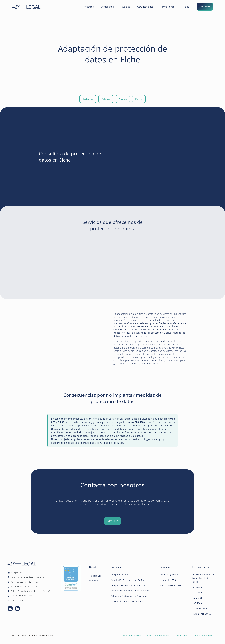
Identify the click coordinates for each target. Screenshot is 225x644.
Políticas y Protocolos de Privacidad (129, 596)
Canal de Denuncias (171, 585)
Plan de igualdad (169, 575)
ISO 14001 (197, 587)
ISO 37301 (197, 598)
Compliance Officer (121, 575)
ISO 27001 (197, 593)
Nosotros (89, 7)
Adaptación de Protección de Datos (129, 580)
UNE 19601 (197, 603)
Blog (187, 7)
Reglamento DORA (201, 614)
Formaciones (167, 7)
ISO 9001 (196, 582)
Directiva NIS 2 (199, 608)
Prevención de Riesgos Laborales (128, 601)
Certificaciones (145, 7)
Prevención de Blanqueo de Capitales (130, 591)
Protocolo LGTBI (168, 580)
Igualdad (125, 7)
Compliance (107, 7)
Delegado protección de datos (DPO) (129, 585)
